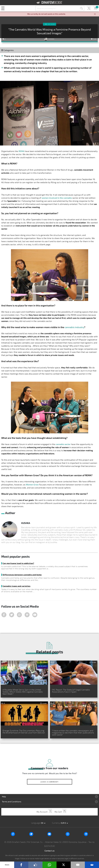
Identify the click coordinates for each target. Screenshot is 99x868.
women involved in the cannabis (57, 198)
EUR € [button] (64, 823)
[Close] (95, 14)
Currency (56, 823)
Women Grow (32, 484)
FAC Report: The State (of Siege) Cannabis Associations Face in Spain (71, 691)
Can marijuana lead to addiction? (18, 563)
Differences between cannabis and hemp (22, 575)
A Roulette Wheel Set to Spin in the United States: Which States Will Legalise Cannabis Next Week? (23, 692)
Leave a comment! (49, 782)
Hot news (51, 24)
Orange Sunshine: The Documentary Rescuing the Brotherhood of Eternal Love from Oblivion (24, 732)
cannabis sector (63, 444)
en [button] (42, 823)
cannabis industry (74, 327)
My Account (88, 8)
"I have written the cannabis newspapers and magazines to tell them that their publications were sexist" (73, 733)
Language (36, 823)
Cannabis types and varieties (16, 586)
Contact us (49, 851)
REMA (21, 151)
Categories (7, 50)
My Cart (95, 8)
